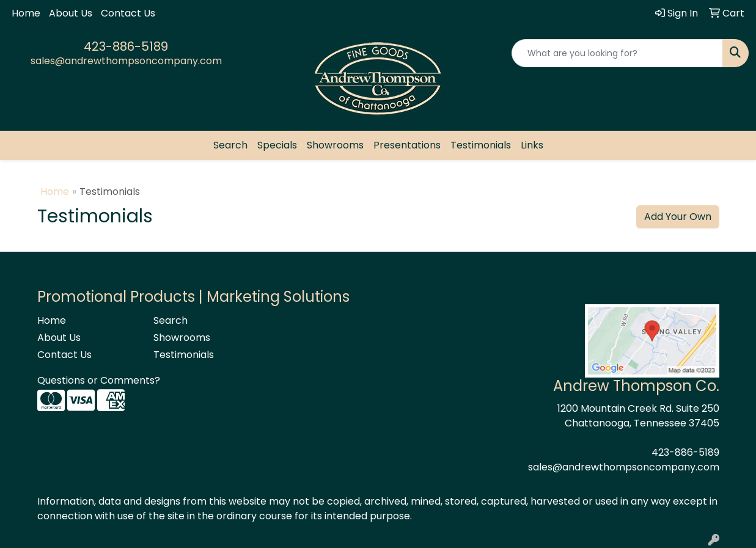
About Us (71, 13)
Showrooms (335, 145)
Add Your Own (678, 217)
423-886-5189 (126, 46)
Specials (277, 145)
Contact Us (128, 13)
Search (230, 145)
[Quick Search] (617, 53)
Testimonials (481, 145)
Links (532, 145)
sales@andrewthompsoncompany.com (126, 61)
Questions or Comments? (99, 380)
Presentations (407, 145)
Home (26, 13)
